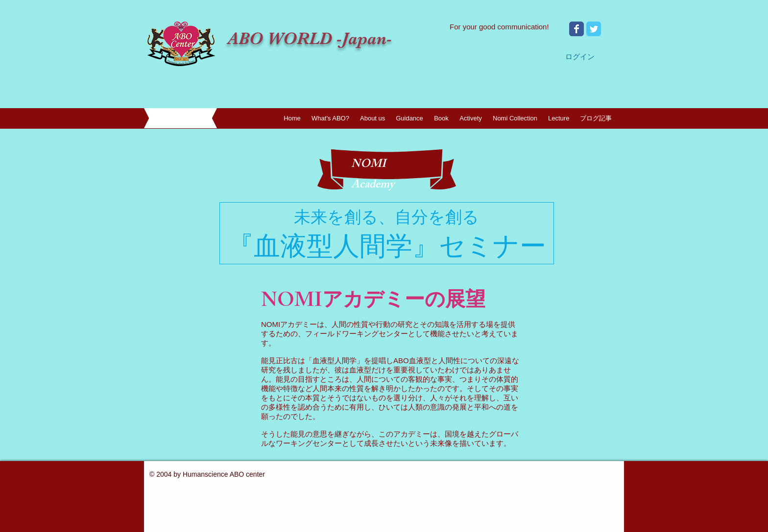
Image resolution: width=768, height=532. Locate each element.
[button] (372, 118)
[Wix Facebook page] (576, 29)
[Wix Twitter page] (594, 29)
